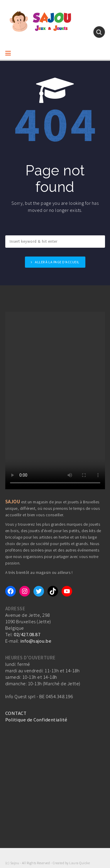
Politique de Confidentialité (36, 720)
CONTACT (16, 713)
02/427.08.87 (27, 634)
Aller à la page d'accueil (57, 262)
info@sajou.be (36, 641)
